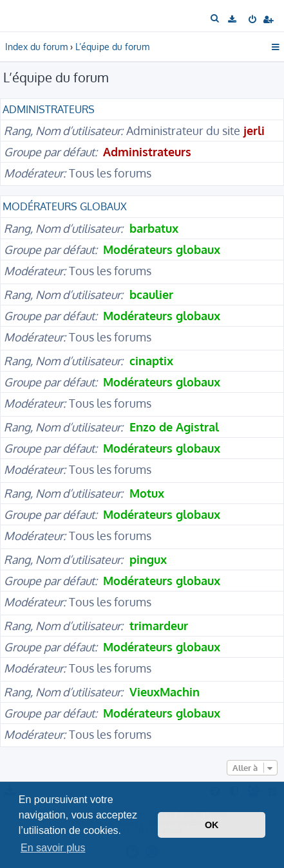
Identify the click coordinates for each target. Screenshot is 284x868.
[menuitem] (215, 19)
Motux (147, 493)
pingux (148, 559)
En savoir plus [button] (53, 848)
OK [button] (212, 825)
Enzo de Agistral (174, 427)
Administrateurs (49, 109)
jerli (254, 131)
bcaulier (151, 294)
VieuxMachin (165, 692)
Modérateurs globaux (65, 206)
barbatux (154, 228)
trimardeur (159, 626)
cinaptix (151, 361)
